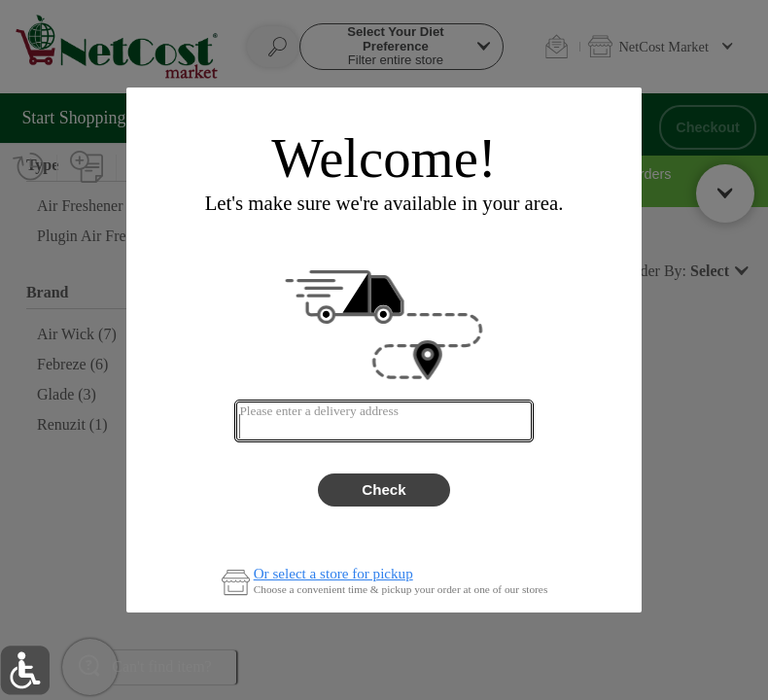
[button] (25, 670)
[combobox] (384, 421)
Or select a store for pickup (333, 574)
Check (384, 490)
